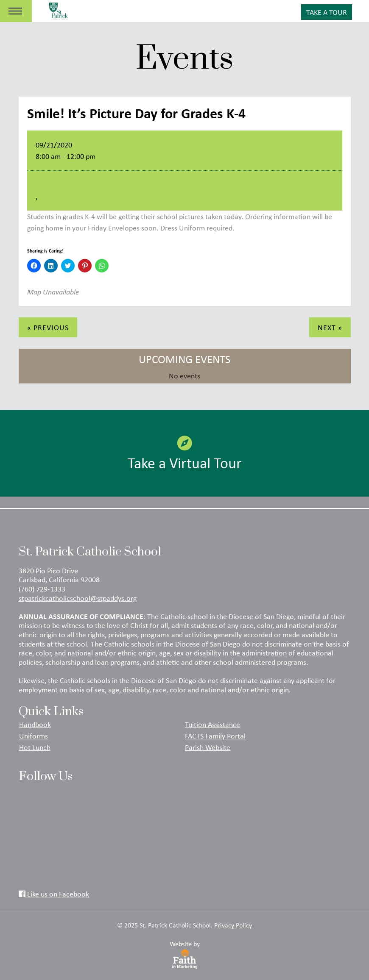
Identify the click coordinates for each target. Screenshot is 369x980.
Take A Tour (327, 12)
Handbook (35, 724)
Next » (330, 327)
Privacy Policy (233, 925)
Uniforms (34, 736)
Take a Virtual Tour (185, 454)
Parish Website (208, 747)
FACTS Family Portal (215, 736)
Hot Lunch (35, 747)
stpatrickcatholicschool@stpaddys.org (78, 598)
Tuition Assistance (212, 724)
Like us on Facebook (54, 894)
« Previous (48, 327)
